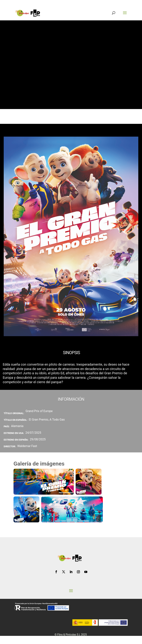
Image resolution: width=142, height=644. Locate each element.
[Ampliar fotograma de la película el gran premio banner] (44, 482)
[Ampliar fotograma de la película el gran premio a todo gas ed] (26, 509)
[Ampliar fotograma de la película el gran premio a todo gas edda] (89, 482)
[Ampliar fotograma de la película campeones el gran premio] (72, 509)
